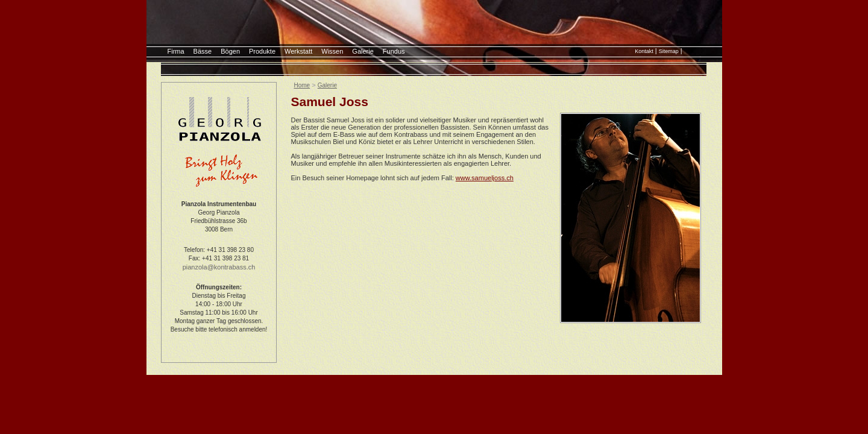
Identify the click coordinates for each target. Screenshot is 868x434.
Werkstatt (298, 51)
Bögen (230, 51)
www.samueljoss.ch (485, 178)
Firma (176, 51)
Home (302, 85)
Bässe (203, 51)
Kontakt (644, 51)
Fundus (394, 51)
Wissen (332, 51)
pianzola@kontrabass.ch (219, 267)
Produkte (262, 51)
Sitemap (669, 51)
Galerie (363, 51)
